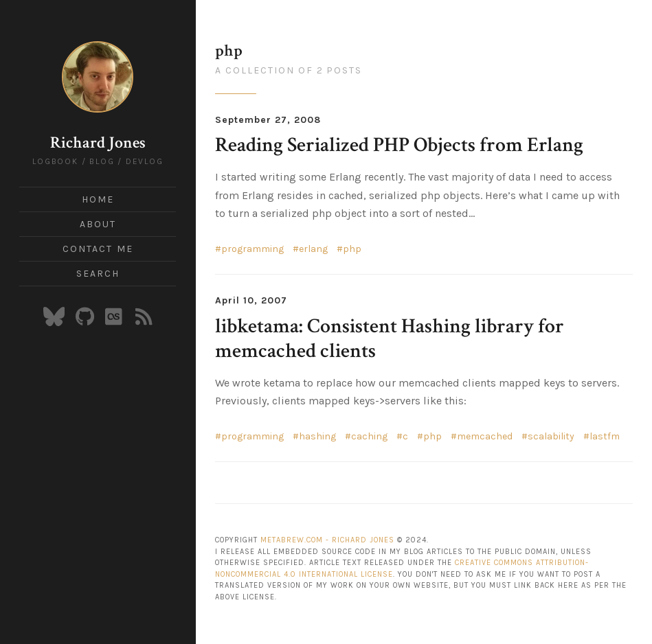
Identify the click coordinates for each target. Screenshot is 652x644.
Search (98, 274)
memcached (485, 436)
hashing (317, 436)
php (352, 249)
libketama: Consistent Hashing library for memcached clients (390, 339)
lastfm (605, 436)
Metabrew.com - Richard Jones (327, 540)
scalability (551, 436)
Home (98, 199)
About (98, 224)
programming (252, 249)
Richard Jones (98, 142)
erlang (313, 249)
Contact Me (98, 249)
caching (369, 436)
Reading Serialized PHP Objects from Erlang (399, 145)
